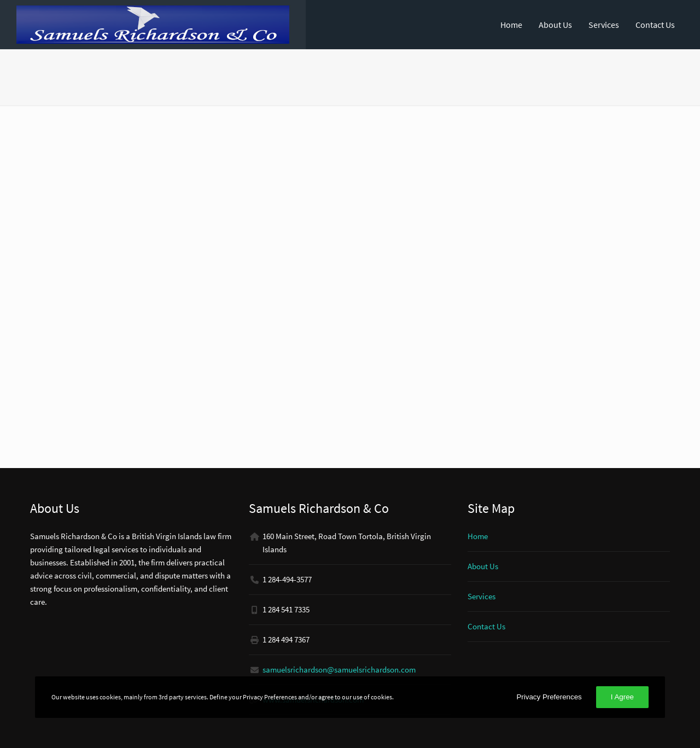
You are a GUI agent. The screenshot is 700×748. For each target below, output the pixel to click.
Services (604, 25)
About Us (555, 25)
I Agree (622, 697)
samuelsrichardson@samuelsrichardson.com (339, 670)
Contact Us (655, 25)
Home (511, 25)
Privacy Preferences (549, 697)
